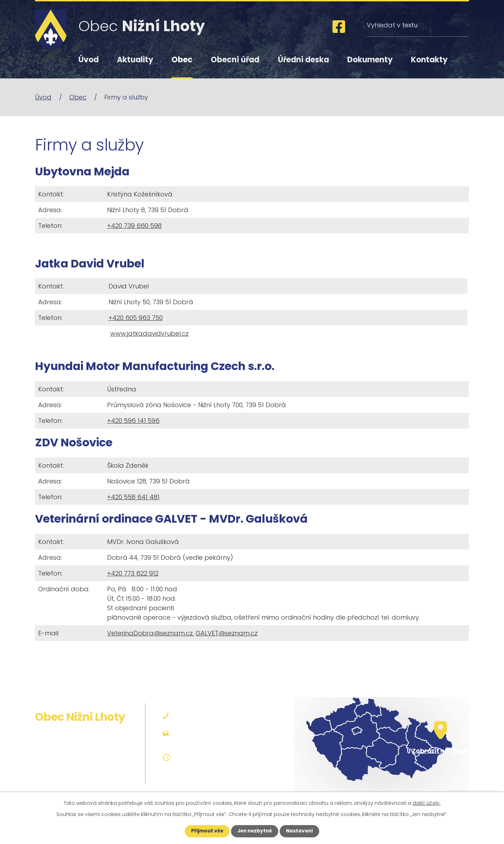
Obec (182, 60)
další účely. (427, 803)
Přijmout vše (206, 831)
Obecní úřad (235, 60)
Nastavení (301, 831)
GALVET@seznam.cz (227, 633)
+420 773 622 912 (133, 573)
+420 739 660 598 (134, 226)
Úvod (89, 60)
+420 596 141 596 (133, 421)
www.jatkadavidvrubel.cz (149, 333)
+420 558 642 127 (202, 716)
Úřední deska (303, 60)
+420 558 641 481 (133, 497)
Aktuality (135, 60)
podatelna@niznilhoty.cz (213, 733)
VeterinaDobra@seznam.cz (150, 633)
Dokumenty (370, 60)
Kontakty (429, 60)
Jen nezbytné (255, 831)
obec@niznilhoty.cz (205, 742)
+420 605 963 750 (136, 318)
